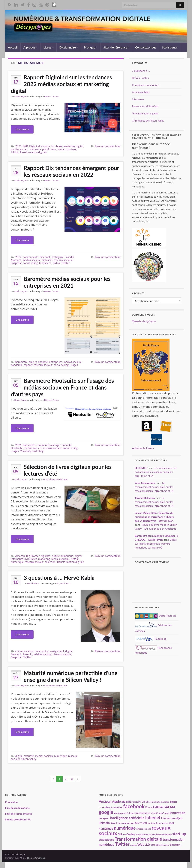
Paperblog (151, 639)
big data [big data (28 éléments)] (127, 802)
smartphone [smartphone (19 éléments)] (142, 834)
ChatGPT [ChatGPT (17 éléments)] (137, 802)
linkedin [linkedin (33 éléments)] (104, 823)
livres (34, 559)
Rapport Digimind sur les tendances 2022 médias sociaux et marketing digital (61, 84)
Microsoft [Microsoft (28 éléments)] (141, 823)
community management (49, 651)
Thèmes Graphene (36, 858)
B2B (25, 146)
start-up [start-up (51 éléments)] (179, 834)
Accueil (13, 47)
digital (78, 556)
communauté (31, 257)
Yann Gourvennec (145, 483)
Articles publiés (141, 92)
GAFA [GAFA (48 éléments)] (158, 807)
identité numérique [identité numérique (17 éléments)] (160, 813)
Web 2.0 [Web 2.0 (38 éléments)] (144, 844)
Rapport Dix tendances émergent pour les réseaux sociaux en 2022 (71, 171)
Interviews (138, 99)
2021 (18, 445)
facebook (57, 146)
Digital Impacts (156, 616)
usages (74, 365)
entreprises (56, 362)
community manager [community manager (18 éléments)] (159, 802)
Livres (48, 47)
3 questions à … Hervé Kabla (59, 578)
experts (45, 146)
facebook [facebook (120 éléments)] (134, 806)
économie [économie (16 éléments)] (165, 845)
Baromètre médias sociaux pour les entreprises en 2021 (67, 282)
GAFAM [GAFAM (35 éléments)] (169, 807)
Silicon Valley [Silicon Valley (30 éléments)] (127, 834)
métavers (35, 149)
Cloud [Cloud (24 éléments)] (145, 802)
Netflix (74, 559)
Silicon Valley (29, 759)
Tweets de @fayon (144, 321)
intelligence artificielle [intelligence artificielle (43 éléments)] (127, 818)
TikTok (15, 152)
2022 (18, 146)
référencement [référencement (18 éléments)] (144, 829)
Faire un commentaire (108, 146)
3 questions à (64, 583)
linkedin (69, 257)
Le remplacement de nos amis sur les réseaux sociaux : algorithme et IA (156, 472)
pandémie (17, 365)
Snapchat (16, 263)
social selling (30, 263)
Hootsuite (17, 448)
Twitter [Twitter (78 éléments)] (122, 844)
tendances (45, 263)
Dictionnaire (69, 47)
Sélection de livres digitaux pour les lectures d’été (68, 470)
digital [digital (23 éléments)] (173, 802)
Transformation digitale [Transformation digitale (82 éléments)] (138, 839)
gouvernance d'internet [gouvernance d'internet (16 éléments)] (124, 813)
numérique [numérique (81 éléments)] (125, 828)
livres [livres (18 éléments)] (119, 823)
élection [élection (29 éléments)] (175, 845)
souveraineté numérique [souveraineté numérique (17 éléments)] (160, 834)
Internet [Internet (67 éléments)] (153, 818)
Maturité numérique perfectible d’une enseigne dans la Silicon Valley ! (71, 676)
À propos (31, 47)
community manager (48, 445)
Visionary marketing (32, 451)
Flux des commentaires (18, 814)
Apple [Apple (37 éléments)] (116, 801)
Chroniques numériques (56, 479)
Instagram (58, 257)
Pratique (91, 47)
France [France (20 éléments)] (149, 807)
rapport (28, 365)
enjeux (33, 362)
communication (24, 651)
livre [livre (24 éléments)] (113, 823)
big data (46, 556)
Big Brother (33, 556)
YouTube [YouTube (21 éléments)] (155, 845)
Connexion (11, 802)
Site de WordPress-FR (18, 819)
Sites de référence (116, 47)
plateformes (49, 149)
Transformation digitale (33, 152)
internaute (17, 559)
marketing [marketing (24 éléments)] (128, 823)
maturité (29, 756)
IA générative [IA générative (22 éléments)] (143, 813)
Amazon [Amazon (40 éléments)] (105, 801)
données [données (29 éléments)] (104, 807)
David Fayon (20, 97)
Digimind (35, 146)
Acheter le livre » (143, 448)
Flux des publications (17, 808)
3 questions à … (141, 71)
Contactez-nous (146, 47)
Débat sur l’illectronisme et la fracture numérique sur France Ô (156, 544)
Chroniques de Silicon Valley (148, 121)
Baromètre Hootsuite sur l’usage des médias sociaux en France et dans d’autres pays (62, 387)
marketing (44, 559)
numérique (17, 562)
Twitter (65, 263)
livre (27, 559)
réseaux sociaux (67, 149)
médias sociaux (20, 149)
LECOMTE (141, 468)
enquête (43, 362)
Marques (16, 260)
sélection (50, 562)
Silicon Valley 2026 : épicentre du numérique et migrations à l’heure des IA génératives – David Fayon (154, 517)
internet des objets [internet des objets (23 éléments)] (172, 818)
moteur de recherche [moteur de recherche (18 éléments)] (158, 823)
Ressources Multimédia (145, 106)
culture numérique (62, 556)
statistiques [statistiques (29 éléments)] (106, 840)
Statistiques (170, 47)
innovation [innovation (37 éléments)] (177, 813)
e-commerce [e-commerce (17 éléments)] (116, 807)
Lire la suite (22, 129)
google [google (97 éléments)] (106, 812)
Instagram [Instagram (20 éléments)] (104, 818)
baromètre (21, 362)
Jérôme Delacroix (145, 498)
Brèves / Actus (51, 97)
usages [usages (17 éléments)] (133, 845)
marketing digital (73, 146)
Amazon (20, 556)
